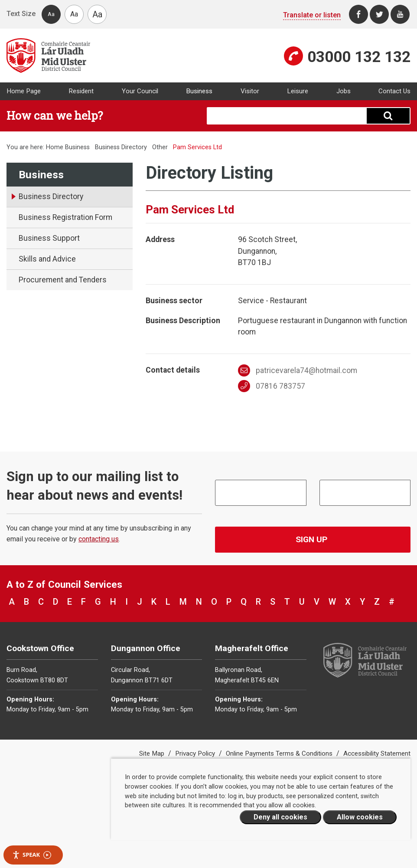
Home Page (24, 91)
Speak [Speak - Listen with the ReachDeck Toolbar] (32, 855)
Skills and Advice (47, 259)
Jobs (344, 91)
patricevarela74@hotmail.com (298, 370)
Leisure (298, 91)
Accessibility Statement (377, 753)
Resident (81, 91)
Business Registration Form (65, 217)
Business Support (49, 238)
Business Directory (121, 147)
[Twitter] (379, 14)
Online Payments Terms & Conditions (280, 753)
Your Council (140, 91)
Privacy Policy (196, 753)
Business (199, 91)
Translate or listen (312, 15)
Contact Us (394, 91)
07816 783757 (272, 386)
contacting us (99, 539)
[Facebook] (358, 14)
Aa (51, 14)
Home (55, 147)
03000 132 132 (359, 57)
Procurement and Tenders (63, 280)
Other (160, 147)
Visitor (250, 91)
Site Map (153, 753)
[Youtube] (400, 14)
